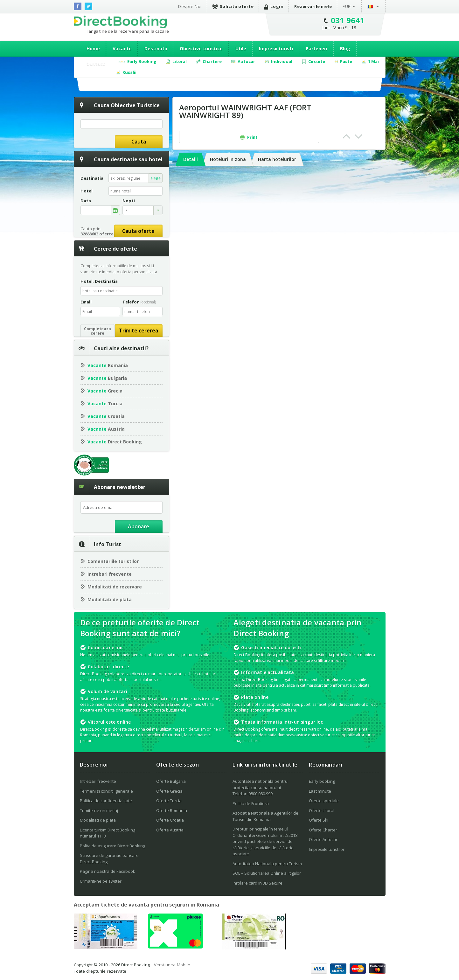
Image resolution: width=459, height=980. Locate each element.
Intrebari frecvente (110, 574)
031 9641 (348, 20)
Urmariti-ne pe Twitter (101, 881)
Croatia (106, 416)
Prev (346, 136)
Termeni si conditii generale (106, 791)
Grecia (105, 391)
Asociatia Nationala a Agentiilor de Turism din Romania (265, 816)
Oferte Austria (170, 830)
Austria (106, 429)
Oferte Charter (323, 830)
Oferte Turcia (169, 801)
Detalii (191, 159)
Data (86, 201)
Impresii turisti (276, 49)
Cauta (139, 142)
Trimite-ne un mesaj (99, 810)
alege (156, 178)
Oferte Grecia (169, 791)
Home (93, 49)
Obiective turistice (201, 49)
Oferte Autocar (323, 839)
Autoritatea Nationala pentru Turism (267, 864)
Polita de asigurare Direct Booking (112, 846)
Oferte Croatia (170, 820)
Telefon (139, 302)
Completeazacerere (97, 331)
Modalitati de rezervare (115, 587)
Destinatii (156, 49)
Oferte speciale (324, 801)
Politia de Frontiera (251, 803)
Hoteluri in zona (228, 159)
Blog (345, 49)
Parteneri (316, 49)
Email (86, 302)
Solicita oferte (233, 7)
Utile (241, 49)
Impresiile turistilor (327, 849)
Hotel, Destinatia (99, 281)
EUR (347, 6)
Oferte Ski (319, 820)
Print (249, 137)
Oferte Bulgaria (171, 781)
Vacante (122, 49)
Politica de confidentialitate (106, 801)
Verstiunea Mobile (172, 965)
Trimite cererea (139, 330)
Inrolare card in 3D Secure (257, 883)
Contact (96, 64)
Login (274, 7)
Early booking (322, 781)
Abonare (139, 526)
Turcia (105, 403)
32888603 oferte (97, 234)
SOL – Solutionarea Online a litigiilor (267, 873)
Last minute (320, 791)
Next (358, 136)
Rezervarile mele (313, 6)
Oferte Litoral (322, 810)
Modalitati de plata (110, 599)
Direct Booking (120, 22)
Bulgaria (107, 378)
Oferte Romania (172, 810)
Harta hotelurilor (277, 159)
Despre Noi (190, 6)
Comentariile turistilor (113, 561)
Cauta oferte (138, 231)
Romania (108, 365)
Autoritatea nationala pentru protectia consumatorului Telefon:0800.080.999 (260, 787)
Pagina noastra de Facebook (108, 871)
